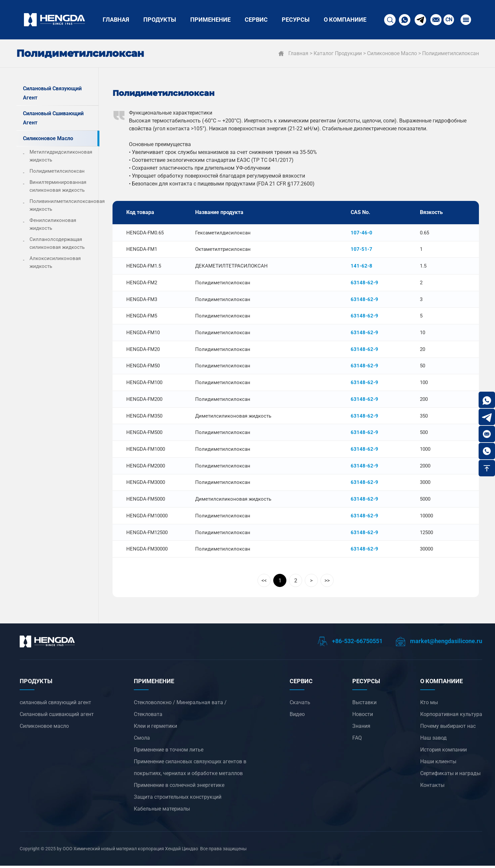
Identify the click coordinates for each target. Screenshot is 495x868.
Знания (361, 728)
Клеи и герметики (155, 728)
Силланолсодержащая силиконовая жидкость (57, 243)
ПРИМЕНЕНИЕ (210, 20)
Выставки (364, 705)
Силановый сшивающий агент (53, 118)
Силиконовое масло (392, 53)
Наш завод (433, 740)
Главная (116, 20)
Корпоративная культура (451, 716)
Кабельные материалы (162, 811)
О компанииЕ (345, 20)
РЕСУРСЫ (296, 20)
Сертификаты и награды (450, 776)
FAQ (357, 740)
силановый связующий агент (52, 93)
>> (327, 583)
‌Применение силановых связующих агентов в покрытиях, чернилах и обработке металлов (190, 770)
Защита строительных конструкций (178, 799)
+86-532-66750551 (350, 643)
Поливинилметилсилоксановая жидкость (64, 205)
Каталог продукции (338, 53)
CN (448, 20)
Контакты (432, 787)
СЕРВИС (256, 20)
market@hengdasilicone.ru (439, 643)
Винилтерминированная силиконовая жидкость (58, 186)
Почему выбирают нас (448, 728)
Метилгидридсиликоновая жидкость (61, 156)
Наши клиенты (438, 764)
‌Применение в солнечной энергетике (179, 787)
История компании (443, 752)
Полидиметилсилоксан (451, 53)
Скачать (300, 705)
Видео (297, 716)
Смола (142, 740)
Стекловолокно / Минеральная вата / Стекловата (180, 711)
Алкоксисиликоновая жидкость (55, 262)
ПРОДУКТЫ (160, 20)
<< (264, 583)
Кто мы (429, 705)
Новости (363, 716)
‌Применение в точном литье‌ (169, 752)
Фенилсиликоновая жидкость (53, 224)
